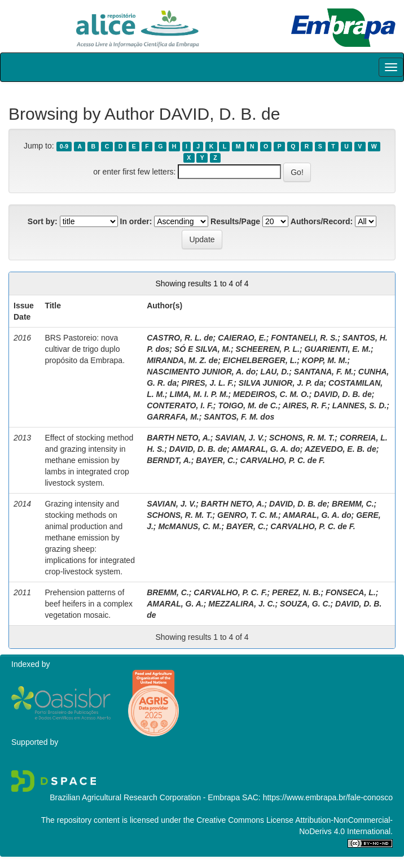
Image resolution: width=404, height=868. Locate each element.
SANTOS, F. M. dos (239, 417)
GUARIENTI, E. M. (337, 349)
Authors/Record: (322, 221)
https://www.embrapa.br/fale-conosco (328, 797)
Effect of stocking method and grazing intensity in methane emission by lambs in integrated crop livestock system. (89, 460)
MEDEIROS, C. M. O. (271, 394)
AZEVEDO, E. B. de (341, 449)
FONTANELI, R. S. (304, 338)
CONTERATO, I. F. (180, 405)
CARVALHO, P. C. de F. (283, 460)
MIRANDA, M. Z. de (182, 360)
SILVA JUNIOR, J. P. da (281, 383)
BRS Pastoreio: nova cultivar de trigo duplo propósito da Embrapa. (85, 349)
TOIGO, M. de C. (248, 405)
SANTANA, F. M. (324, 372)
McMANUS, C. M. (190, 526)
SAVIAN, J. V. (240, 438)
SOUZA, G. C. (305, 604)
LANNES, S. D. (359, 405)
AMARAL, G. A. (175, 604)
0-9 (64, 146)
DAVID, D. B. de (342, 394)
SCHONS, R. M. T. (302, 438)
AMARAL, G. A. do (266, 449)
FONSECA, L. (351, 592)
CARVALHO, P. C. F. (230, 592)
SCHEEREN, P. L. (268, 349)
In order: (136, 221)
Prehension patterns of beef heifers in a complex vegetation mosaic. (89, 604)
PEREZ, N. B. (296, 592)
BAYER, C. (216, 460)
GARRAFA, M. (173, 417)
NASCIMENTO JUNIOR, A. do (201, 372)
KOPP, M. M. (325, 360)
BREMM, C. (353, 504)
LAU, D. (275, 372)
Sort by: (43, 221)
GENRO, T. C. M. (248, 515)
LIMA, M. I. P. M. (199, 394)
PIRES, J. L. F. (208, 383)
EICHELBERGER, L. (260, 360)
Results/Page (235, 221)
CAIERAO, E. (242, 338)
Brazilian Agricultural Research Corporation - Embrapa (145, 797)
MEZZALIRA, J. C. (241, 604)
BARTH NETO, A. (179, 438)
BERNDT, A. (169, 460)
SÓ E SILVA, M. (203, 349)
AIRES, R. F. (305, 405)
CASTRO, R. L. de (180, 338)
